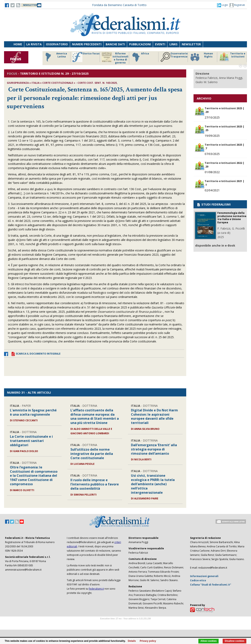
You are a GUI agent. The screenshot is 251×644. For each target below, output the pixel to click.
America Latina (55, 57)
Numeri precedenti (87, 44)
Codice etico (198, 580)
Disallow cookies (235, 641)
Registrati (237, 5)
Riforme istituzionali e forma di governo (115, 58)
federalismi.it (96, 589)
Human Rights (201, 57)
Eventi (160, 44)
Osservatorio (57, 44)
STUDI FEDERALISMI (214, 204)
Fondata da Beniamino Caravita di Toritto (119, 5)
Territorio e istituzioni (232, 57)
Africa (140, 57)
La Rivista (34, 44)
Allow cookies (208, 641)
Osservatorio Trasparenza (174, 57)
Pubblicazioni (140, 44)
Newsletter (191, 44)
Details (132, 641)
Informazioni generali (204, 576)
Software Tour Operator (125, 623)
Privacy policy (148, 641)
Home (18, 44)
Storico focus (86, 57)
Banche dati (115, 44)
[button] (222, 5)
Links (173, 44)
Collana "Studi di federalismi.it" (211, 585)
